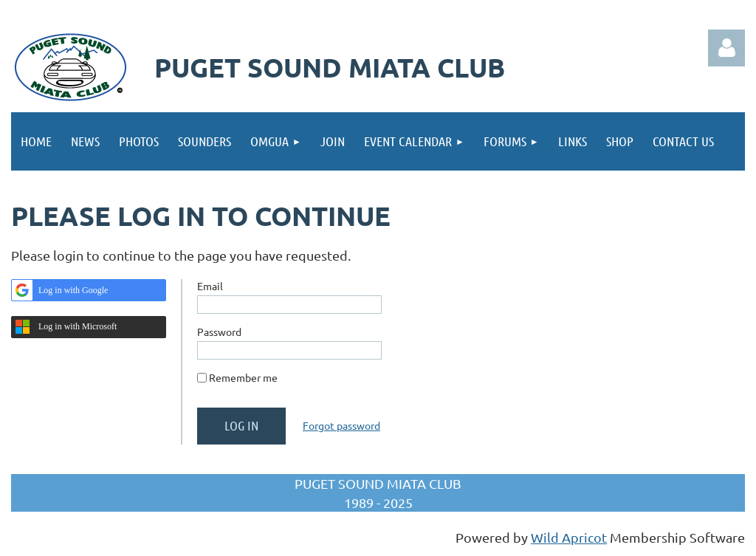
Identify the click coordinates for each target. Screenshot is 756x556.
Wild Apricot (569, 537)
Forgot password (341, 425)
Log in (726, 48)
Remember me (243, 377)
